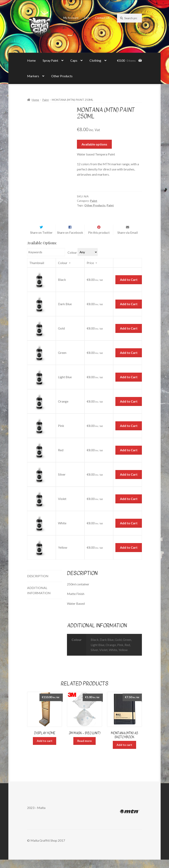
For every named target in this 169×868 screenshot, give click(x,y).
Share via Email (128, 241)
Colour (72, 261)
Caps (74, 60)
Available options (94, 144)
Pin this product (99, 241)
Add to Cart (129, 288)
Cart (87, 18)
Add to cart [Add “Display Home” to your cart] (45, 749)
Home (31, 60)
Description (38, 584)
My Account (71, 18)
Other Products (62, 76)
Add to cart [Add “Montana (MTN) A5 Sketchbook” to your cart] (124, 753)
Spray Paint (50, 60)
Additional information (39, 599)
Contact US (102, 18)
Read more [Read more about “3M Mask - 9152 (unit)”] (84, 749)
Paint (46, 100)
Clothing (95, 60)
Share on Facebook (70, 241)
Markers (33, 76)
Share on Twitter (41, 241)
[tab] (45, 584)
